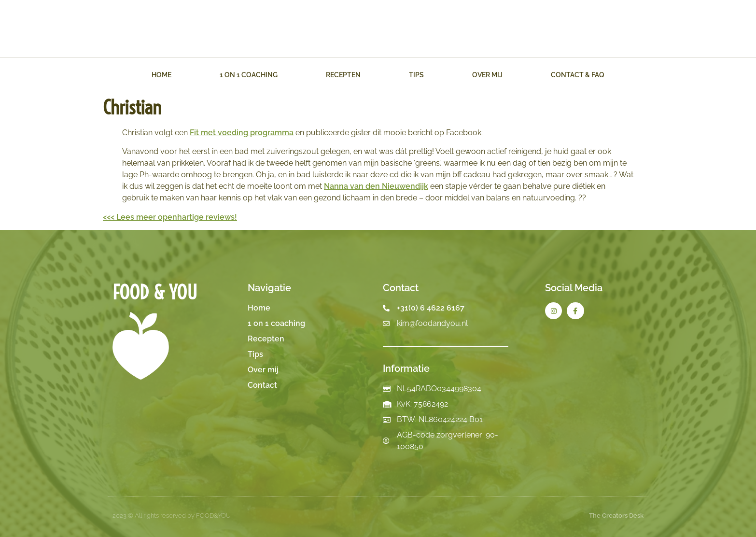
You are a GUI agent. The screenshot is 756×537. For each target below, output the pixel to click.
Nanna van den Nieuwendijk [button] (376, 186)
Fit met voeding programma (242, 133)
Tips (416, 75)
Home (161, 75)
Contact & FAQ (578, 75)
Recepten (343, 75)
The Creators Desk (616, 516)
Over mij (487, 75)
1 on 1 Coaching (249, 75)
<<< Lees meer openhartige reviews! (170, 217)
